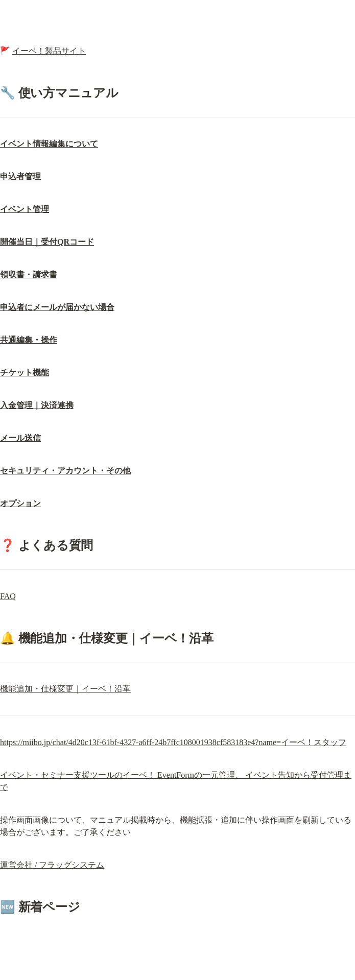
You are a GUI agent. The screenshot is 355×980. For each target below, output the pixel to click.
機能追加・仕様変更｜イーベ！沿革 (65, 689)
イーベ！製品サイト (49, 51)
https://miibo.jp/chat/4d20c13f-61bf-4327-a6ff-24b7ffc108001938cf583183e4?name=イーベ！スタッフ (173, 742)
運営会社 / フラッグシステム (52, 865)
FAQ (8, 596)
